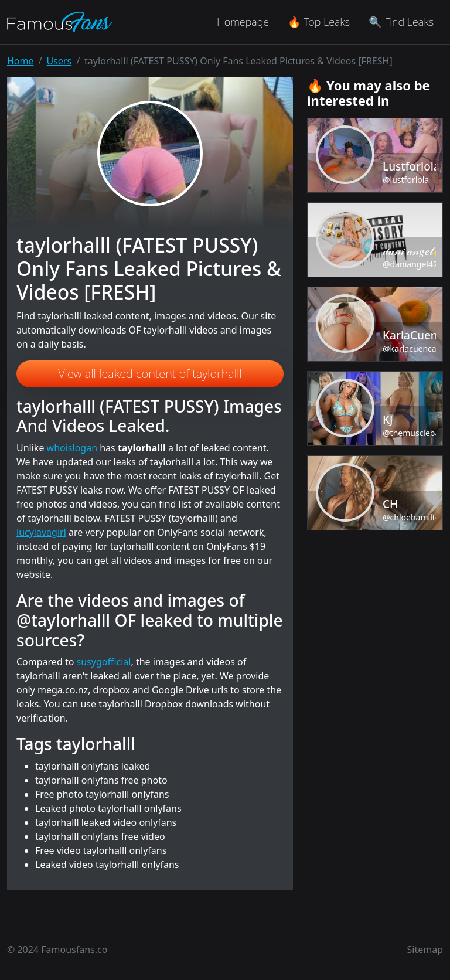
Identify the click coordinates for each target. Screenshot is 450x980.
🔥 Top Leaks (319, 22)
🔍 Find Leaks (401, 22)
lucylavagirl (41, 532)
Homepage (243, 22)
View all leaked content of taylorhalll (150, 374)
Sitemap (425, 950)
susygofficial (104, 662)
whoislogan (72, 448)
